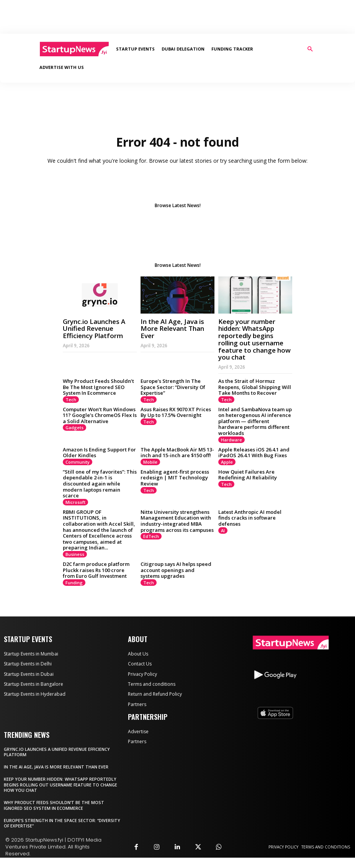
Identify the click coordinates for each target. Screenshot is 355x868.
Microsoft (75, 502)
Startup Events (135, 49)
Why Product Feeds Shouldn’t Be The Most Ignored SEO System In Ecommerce (98, 387)
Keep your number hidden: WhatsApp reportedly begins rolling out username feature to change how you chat (254, 339)
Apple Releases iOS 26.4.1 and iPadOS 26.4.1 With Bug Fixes (254, 453)
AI (223, 530)
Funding (74, 583)
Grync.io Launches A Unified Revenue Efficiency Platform (94, 329)
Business (75, 554)
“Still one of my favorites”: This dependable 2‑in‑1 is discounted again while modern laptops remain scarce (100, 484)
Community (78, 462)
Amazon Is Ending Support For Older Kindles (99, 453)
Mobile (150, 462)
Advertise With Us (62, 67)
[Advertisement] (178, 17)
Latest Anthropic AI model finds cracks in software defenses (250, 518)
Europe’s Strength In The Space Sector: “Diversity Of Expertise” (173, 387)
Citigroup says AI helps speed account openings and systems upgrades (176, 570)
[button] (310, 49)
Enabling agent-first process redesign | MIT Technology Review (175, 478)
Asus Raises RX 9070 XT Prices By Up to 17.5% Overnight (176, 412)
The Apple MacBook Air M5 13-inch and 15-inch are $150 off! (177, 453)
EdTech (151, 536)
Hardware (231, 440)
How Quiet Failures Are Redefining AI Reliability (248, 475)
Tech (71, 400)
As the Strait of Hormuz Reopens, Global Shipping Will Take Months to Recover (255, 387)
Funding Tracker (232, 49)
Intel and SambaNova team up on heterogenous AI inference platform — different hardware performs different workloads (255, 421)
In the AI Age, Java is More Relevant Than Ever (172, 329)
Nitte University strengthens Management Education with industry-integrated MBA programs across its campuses (177, 521)
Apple (227, 462)
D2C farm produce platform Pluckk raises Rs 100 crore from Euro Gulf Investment (96, 570)
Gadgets (74, 427)
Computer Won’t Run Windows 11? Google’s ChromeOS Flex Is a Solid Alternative (100, 415)
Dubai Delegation (183, 49)
